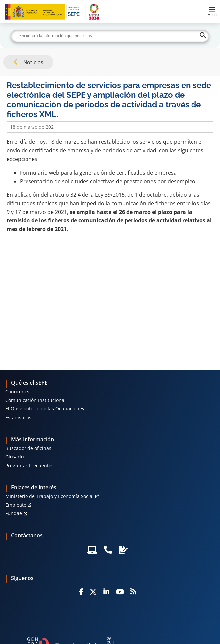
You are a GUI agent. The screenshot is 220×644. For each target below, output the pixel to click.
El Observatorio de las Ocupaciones (45, 409)
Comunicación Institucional (35, 400)
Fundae (14, 513)
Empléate (16, 505)
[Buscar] (110, 36)
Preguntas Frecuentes (29, 466)
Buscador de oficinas (28, 448)
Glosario (14, 457)
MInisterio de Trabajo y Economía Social (50, 496)
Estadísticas (18, 418)
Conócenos (17, 391)
